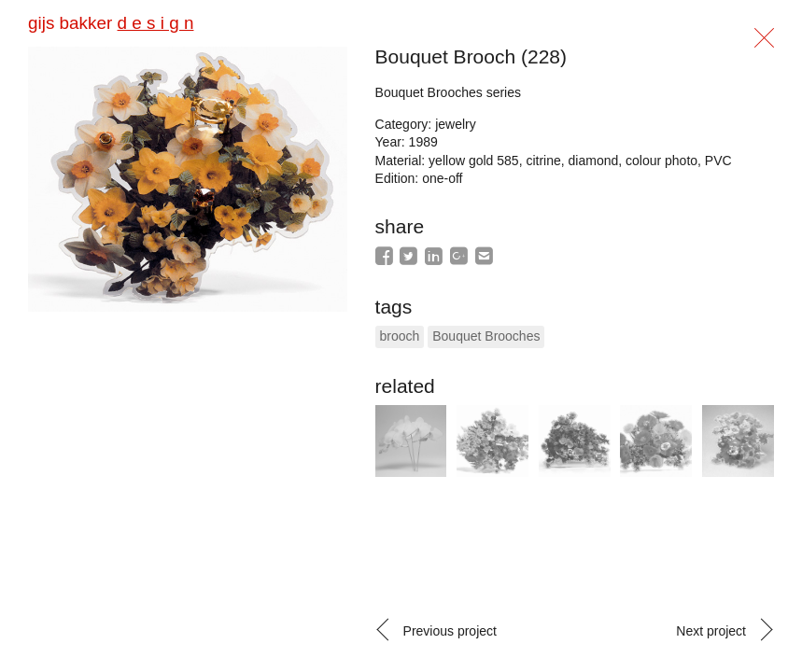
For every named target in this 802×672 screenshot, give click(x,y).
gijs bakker (111, 23)
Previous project (450, 631)
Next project (711, 631)
